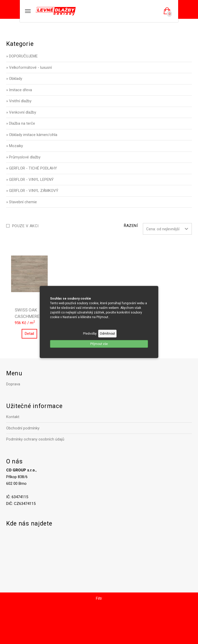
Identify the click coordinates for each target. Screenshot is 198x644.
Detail (29, 334)
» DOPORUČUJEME (22, 56)
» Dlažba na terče (21, 123)
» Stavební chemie (22, 202)
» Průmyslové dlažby (23, 157)
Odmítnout (107, 334)
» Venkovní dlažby (21, 112)
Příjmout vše (99, 344)
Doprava (13, 384)
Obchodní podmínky (23, 428)
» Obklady (14, 79)
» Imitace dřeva (19, 90)
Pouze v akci (25, 226)
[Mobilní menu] (28, 11)
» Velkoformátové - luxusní (29, 67)
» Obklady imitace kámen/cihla (32, 135)
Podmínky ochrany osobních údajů (35, 439)
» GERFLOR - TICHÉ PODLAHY (32, 168)
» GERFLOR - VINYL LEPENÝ (30, 180)
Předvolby (90, 334)
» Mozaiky (15, 146)
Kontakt (13, 417)
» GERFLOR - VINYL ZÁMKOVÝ (32, 191)
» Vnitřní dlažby (19, 101)
